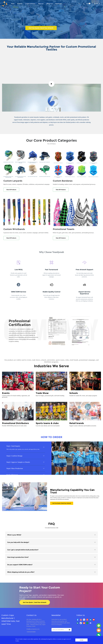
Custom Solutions (30, 4)
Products (20, 4)
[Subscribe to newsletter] (69, 630)
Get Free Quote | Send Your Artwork (41, 28)
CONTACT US (97, 4)
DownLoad (59, 4)
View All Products (11, 190)
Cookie (21, 639)
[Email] (59, 630)
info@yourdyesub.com (33, 629)
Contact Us (49, 4)
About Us (41, 4)
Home (13, 4)
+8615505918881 (31, 632)
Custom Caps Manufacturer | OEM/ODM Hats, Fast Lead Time (10, 620)
